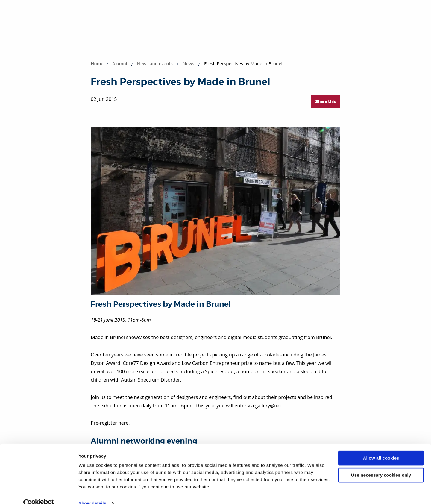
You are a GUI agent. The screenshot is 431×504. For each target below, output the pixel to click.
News (188, 63)
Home (97, 63)
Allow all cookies (381, 447)
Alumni (120, 63)
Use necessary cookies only (381, 464)
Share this (325, 101)
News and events (155, 63)
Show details (92, 492)
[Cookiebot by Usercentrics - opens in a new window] (39, 492)
